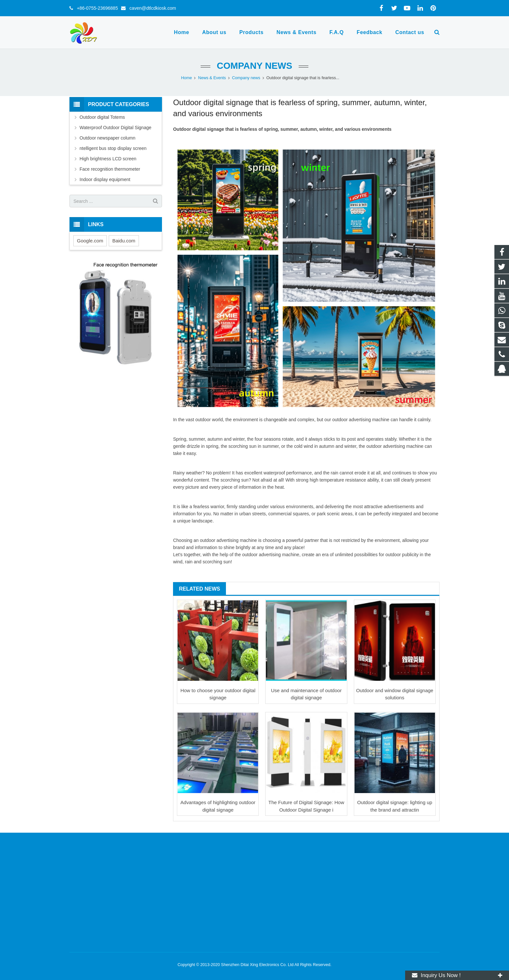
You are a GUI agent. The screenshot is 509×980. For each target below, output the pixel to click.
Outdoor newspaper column (107, 138)
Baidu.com (124, 241)
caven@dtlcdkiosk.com (151, 8)
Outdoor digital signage (199, 129)
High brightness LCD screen (108, 159)
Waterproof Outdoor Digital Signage (115, 128)
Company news (255, 66)
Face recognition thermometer (110, 169)
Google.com (90, 241)
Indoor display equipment (105, 179)
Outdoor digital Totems (102, 117)
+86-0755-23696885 (95, 8)
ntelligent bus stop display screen (113, 148)
